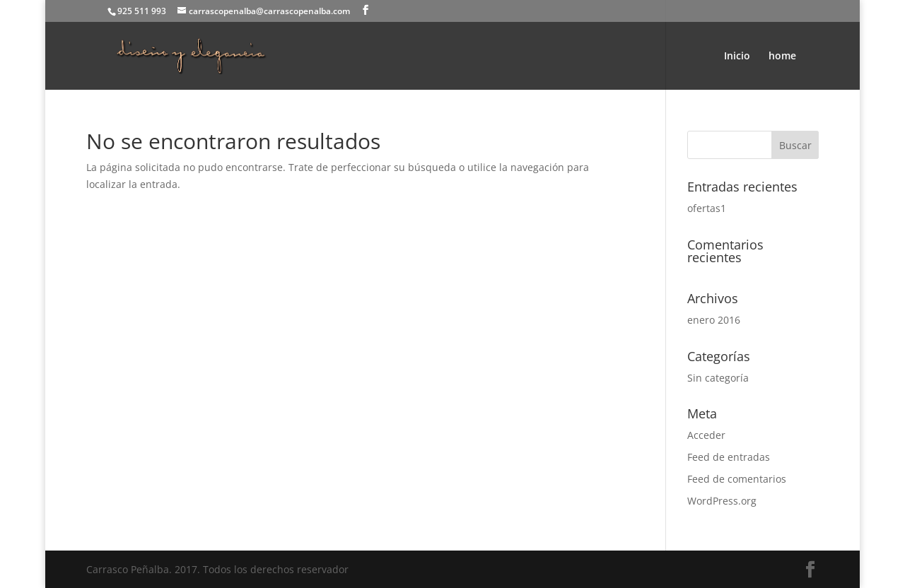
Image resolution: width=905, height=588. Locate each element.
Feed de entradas (729, 457)
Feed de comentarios (737, 479)
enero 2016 (714, 320)
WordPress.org (722, 501)
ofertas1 (707, 208)
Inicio (737, 57)
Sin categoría (718, 378)
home (782, 57)
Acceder (706, 435)
